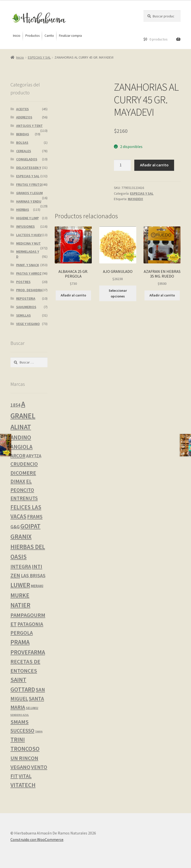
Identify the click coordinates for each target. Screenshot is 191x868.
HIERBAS (23, 210)
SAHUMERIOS (26, 307)
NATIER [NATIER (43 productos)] (20, 605)
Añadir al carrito (154, 165)
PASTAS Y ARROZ (29, 273)
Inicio (20, 57)
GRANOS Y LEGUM (29, 193)
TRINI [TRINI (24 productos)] (18, 740)
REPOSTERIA (26, 298)
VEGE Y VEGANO (28, 324)
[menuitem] (17, 36)
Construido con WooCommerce (37, 839)
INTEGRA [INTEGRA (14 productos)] (21, 566)
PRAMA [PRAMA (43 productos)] (20, 642)
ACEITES (23, 109)
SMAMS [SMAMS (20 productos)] (20, 722)
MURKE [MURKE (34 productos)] (20, 595)
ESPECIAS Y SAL (39, 57)
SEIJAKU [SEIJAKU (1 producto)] (32, 708)
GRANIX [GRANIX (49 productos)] (21, 536)
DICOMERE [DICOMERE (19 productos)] (23, 473)
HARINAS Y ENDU (29, 201)
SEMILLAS (24, 315)
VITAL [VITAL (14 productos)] (25, 776)
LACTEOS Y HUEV (29, 235)
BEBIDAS (23, 134)
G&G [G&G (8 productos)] (15, 527)
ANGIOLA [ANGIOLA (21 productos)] (22, 447)
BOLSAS (22, 143)
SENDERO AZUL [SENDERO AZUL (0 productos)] (20, 715)
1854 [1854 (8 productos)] (15, 405)
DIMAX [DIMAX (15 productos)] (18, 481)
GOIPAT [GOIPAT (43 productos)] (30, 526)
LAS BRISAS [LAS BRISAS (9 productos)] (33, 576)
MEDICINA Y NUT (28, 243)
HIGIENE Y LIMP (27, 218)
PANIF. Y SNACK (28, 265)
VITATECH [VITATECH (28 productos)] (23, 785)
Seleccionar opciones (118, 293)
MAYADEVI (135, 199)
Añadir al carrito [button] (73, 295)
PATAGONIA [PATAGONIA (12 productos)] (30, 624)
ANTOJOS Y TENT (29, 126)
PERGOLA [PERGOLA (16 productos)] (22, 633)
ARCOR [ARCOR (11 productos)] (18, 456)
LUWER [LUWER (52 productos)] (20, 585)
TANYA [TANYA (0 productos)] (39, 732)
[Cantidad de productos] (122, 165)
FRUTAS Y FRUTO (29, 184)
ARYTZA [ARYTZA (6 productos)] (34, 456)
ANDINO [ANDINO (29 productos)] (21, 437)
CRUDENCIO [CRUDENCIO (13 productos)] (24, 464)
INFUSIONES (25, 226)
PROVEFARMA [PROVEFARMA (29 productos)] (28, 652)
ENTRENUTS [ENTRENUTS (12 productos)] (24, 498)
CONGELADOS (27, 159)
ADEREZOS (24, 117)
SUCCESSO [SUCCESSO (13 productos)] (22, 731)
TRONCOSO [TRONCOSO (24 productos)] (25, 749)
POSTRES (23, 282)
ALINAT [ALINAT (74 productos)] (21, 427)
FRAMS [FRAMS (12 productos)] (35, 517)
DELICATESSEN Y (29, 168)
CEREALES (24, 151)
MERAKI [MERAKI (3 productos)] (37, 586)
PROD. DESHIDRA (29, 290)
